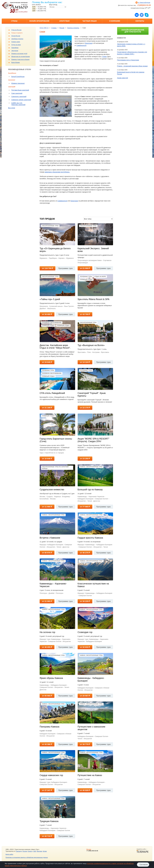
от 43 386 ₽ (47, 744)
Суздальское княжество (52, 490)
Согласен (144, 865)
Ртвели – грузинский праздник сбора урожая (132, 66)
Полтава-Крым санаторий (20, 90)
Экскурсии (15, 51)
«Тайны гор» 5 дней (50, 299)
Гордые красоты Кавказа (90, 538)
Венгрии (39, 851)
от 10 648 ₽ (47, 459)
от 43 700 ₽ (85, 314)
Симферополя (81, 46)
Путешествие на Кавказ (90, 775)
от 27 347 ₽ (47, 790)
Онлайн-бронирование (39, 21)
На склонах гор (47, 632)
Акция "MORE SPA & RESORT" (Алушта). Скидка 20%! (93, 440)
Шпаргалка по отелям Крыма (21, 56)
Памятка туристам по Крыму (20, 59)
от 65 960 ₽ (47, 696)
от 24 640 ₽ (47, 362)
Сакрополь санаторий (19, 97)
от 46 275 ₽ (85, 553)
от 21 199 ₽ (47, 408)
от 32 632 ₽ (85, 647)
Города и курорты (17, 33)
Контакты (140, 21)
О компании (115, 21)
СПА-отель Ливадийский (52, 393)
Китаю (45, 851)
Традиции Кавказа (49, 821)
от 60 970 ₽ (47, 553)
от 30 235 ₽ (85, 601)
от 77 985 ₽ (85, 507)
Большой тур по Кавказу (90, 490)
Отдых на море (16, 45)
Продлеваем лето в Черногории (128, 60)
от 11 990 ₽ (47, 507)
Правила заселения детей (19, 54)
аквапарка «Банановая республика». (57, 172)
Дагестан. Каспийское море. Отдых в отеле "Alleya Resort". (55, 347)
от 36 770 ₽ (85, 744)
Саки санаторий (17, 93)
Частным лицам (90, 21)
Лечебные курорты (17, 39)
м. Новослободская (144, 2)
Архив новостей (123, 78)
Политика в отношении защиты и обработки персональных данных (27, 857)
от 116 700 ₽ (48, 268)
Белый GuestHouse (18, 77)
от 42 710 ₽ (47, 836)
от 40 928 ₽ (85, 790)
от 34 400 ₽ (47, 314)
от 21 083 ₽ (47, 601)
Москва (89, 849)
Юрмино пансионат (18, 83)
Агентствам (64, 21)
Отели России (16, 36)
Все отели (12, 108)
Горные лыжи (16, 42)
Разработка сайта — (143, 851)
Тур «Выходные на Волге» (91, 345)
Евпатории (89, 43)
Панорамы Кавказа (49, 727)
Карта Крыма (16, 62)
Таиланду (19, 851)
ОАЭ (35, 851)
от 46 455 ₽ (47, 647)
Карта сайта (9, 854)
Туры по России (16, 30)
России (25, 851)
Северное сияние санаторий (21, 100)
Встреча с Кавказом (50, 538)
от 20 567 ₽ (85, 696)
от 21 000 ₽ (85, 268)
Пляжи (104, 57)
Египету (30, 851)
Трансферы (15, 48)
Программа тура (66, 268)
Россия (62, 28)
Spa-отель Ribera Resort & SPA (94, 299)
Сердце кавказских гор (51, 775)
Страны (14, 21)
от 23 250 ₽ (85, 459)
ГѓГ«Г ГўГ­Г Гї (44, 28)
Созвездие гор (85, 632)
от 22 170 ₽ (85, 408)
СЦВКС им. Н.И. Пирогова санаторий (18, 104)
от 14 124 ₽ (85, 362)
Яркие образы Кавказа (51, 678)
